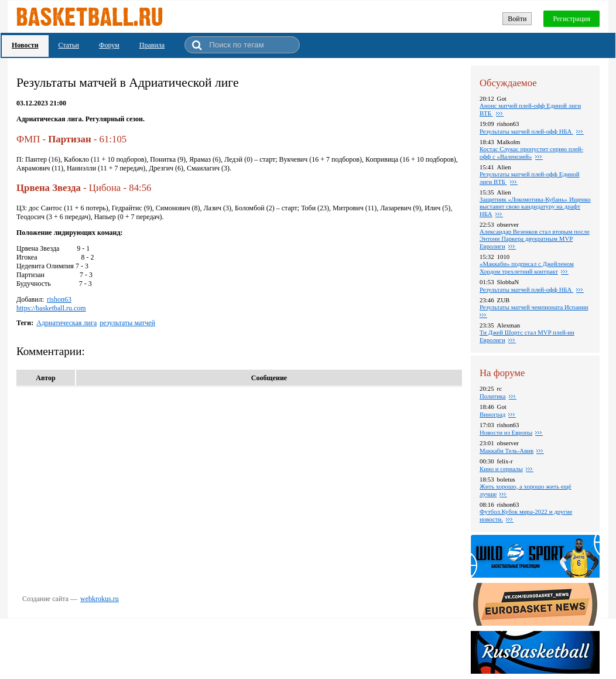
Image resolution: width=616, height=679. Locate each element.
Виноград (492, 414)
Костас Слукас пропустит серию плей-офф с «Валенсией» (531, 153)
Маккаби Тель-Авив (507, 451)
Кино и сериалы (501, 469)
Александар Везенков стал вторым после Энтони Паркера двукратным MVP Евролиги (535, 239)
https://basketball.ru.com (51, 308)
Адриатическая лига (66, 323)
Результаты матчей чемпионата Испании (534, 307)
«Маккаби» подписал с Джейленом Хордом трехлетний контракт (527, 267)
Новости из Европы (506, 432)
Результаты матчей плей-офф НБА (526, 131)
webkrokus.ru (100, 599)
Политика (493, 396)
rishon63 (59, 299)
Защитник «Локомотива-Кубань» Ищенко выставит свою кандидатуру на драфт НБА (535, 207)
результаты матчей (127, 323)
